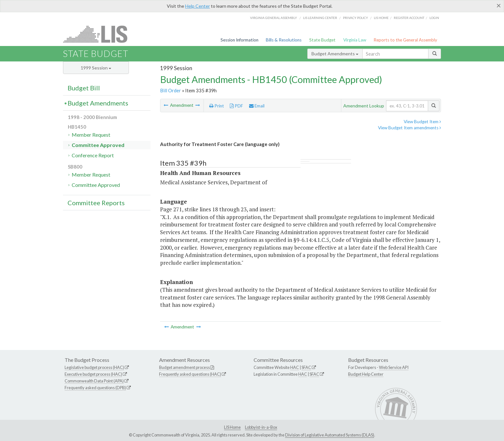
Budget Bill (84, 88)
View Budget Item (422, 122)
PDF (236, 106)
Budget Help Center (366, 374)
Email (257, 106)
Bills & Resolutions (284, 40)
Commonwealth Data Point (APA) (94, 381)
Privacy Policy (355, 18)
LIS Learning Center (320, 18)
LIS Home (232, 427)
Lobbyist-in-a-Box (261, 427)
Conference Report (93, 155)
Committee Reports (96, 203)
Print (217, 106)
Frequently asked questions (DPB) (95, 388)
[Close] (499, 5)
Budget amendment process (184, 367)
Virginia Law (355, 40)
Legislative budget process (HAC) (94, 367)
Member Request (91, 135)
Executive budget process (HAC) (93, 374)
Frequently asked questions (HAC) (190, 374)
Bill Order (171, 90)
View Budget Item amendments (410, 128)
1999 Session (96, 68)
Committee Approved (98, 145)
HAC (295, 367)
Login (434, 18)
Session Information (239, 40)
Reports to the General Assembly (405, 40)
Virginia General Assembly (274, 18)
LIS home (381, 18)
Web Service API (394, 367)
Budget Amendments (335, 54)
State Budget (322, 40)
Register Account (409, 18)
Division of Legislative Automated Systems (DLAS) (330, 435)
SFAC (306, 367)
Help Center (198, 6)
